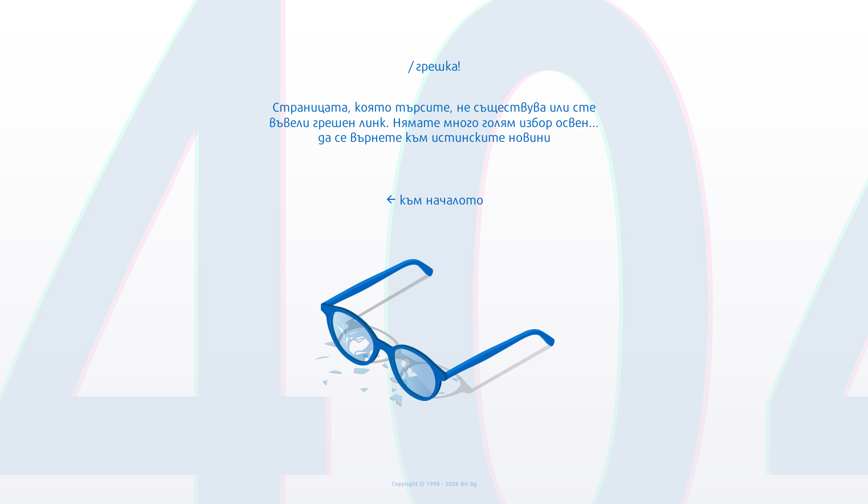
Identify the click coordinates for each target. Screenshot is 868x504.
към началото (434, 199)
